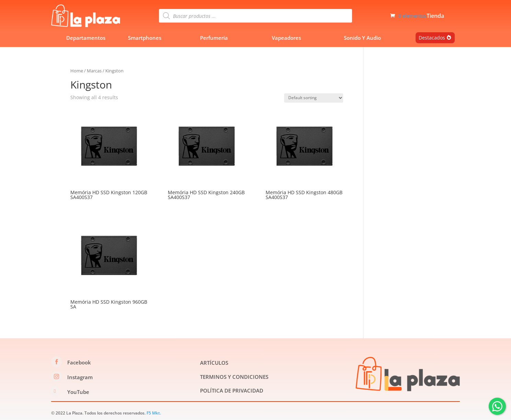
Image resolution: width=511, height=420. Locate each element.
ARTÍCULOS (214, 363)
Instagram (80, 377)
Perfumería (214, 38)
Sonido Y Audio (362, 38)
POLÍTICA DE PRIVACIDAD (232, 390)
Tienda (435, 16)
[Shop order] (314, 98)
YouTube (78, 392)
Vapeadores (286, 38)
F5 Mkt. (154, 413)
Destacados (432, 38)
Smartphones (145, 38)
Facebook (79, 362)
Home (77, 71)
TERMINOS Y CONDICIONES (234, 377)
